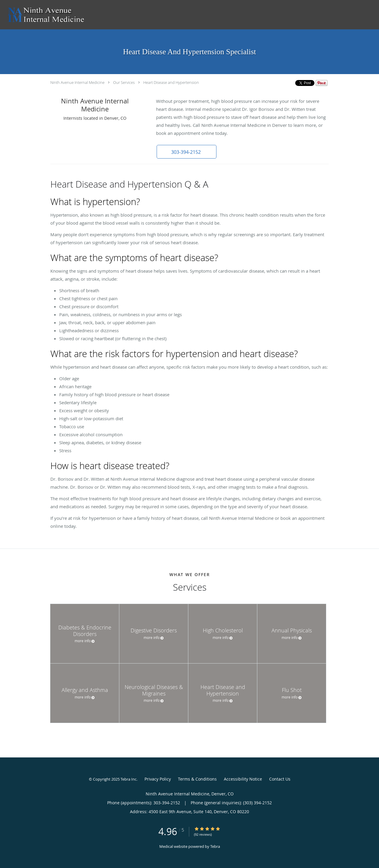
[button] (186, 152)
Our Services (124, 82)
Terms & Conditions (197, 779)
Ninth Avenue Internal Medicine (77, 82)
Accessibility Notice (243, 779)
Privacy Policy (158, 779)
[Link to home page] (44, 15)
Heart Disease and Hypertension (171, 82)
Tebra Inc (129, 779)
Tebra (215, 846)
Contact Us (280, 779)
